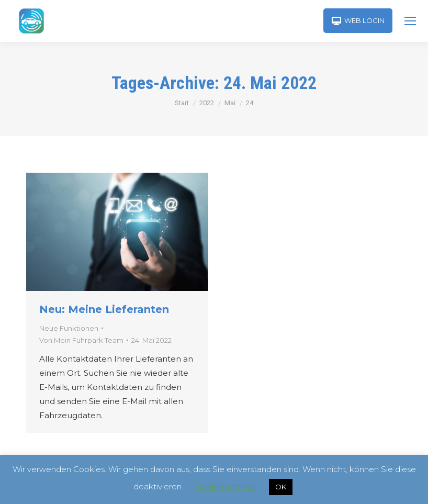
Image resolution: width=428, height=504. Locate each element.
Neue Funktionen (69, 328)
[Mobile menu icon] (410, 21)
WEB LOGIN (358, 21)
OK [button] (281, 487)
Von (81, 340)
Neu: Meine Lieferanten (104, 309)
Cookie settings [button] (226, 486)
